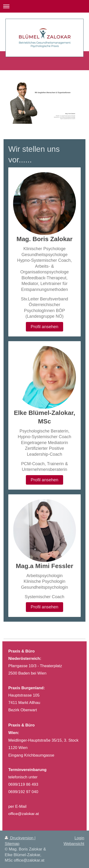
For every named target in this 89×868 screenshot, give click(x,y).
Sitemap (12, 844)
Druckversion (20, 838)
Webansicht (74, 844)
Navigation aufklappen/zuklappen (44, 6)
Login (79, 838)
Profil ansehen (44, 327)
